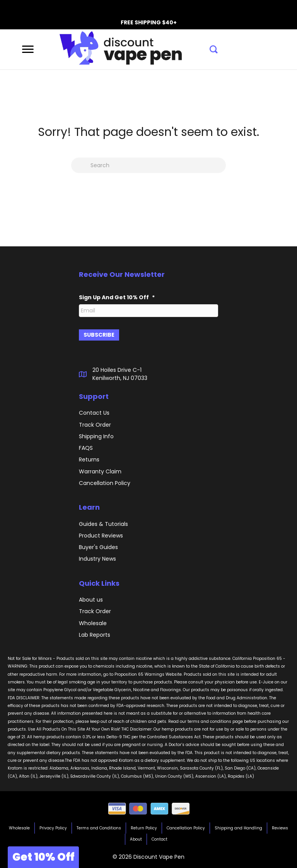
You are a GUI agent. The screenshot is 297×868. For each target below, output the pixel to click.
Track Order (95, 610)
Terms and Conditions (99, 828)
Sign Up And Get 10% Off (117, 297)
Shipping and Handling (238, 828)
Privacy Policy (53, 828)
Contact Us (94, 412)
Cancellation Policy (186, 828)
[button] (214, 50)
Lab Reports (95, 634)
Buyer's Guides (98, 546)
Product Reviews (101, 535)
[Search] (148, 165)
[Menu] (28, 49)
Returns (89, 459)
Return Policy (144, 828)
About (136, 839)
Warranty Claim (100, 471)
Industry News (97, 558)
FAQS (86, 447)
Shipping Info (96, 436)
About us (91, 599)
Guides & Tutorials (103, 523)
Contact (160, 839)
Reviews (280, 828)
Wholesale (93, 622)
